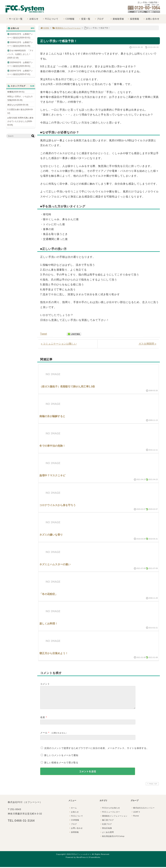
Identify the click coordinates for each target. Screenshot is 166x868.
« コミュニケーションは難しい (59, 344)
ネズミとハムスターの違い (55, 564)
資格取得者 (117, 19)
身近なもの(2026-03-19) (18, 105)
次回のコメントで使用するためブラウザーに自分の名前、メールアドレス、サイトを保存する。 (97, 752)
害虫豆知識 (106, 832)
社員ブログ (106, 828)
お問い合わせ (151, 19)
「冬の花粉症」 (48, 594)
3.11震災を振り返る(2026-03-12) (20, 111)
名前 (43, 721)
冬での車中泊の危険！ (52, 446)
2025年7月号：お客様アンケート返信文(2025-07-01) (20, 73)
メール (44, 737)
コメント (45, 684)
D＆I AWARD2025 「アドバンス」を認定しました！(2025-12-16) (20, 54)
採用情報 (133, 19)
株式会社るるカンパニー (143, 812)
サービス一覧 (14, 19)
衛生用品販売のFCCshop (112, 840)
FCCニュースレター (110, 816)
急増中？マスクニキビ (52, 475)
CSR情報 (69, 19)
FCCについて (50, 19)
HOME (45, 28)
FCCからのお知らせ (110, 812)
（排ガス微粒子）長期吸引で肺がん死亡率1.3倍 (67, 387)
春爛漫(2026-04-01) (16, 92)
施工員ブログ (107, 824)
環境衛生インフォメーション (67, 28)
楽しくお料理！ (48, 624)
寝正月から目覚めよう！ (54, 653)
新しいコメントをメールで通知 (61, 759)
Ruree (135, 820)
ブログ (99, 19)
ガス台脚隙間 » (147, 344)
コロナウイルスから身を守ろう (58, 505)
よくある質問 (107, 836)
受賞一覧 (84, 19)
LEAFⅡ (136, 816)
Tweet (44, 334)
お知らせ (33, 19)
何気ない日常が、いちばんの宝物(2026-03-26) (20, 98)
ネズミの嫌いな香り (51, 535)
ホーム (73, 812)
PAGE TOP (152, 788)
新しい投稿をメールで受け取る (61, 766)
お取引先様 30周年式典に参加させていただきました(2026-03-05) (20, 121)
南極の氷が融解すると (52, 416)
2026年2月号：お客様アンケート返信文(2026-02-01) (20, 36)
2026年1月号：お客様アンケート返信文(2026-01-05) (20, 44)
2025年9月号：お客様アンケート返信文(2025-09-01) (20, 64)
